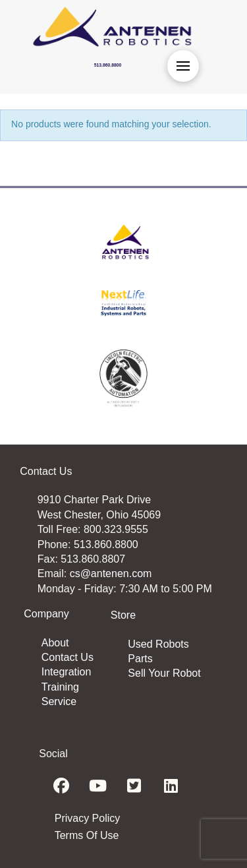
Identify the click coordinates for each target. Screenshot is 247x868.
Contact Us (68, 657)
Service (59, 701)
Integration (67, 672)
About (55, 643)
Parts (140, 659)
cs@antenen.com (111, 573)
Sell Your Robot (164, 673)
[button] (183, 66)
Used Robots (158, 644)
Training (60, 687)
